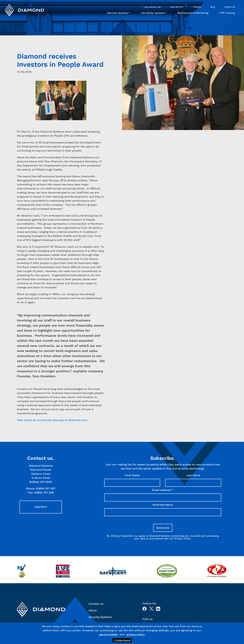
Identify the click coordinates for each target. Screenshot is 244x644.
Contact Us (230, 7)
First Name (132, 475)
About (93, 610)
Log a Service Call (152, 7)
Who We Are (176, 7)
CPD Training (227, 13)
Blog (213, 7)
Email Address (163, 490)
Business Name (163, 505)
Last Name (193, 475)
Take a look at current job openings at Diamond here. (53, 420)
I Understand (122, 640)
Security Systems (118, 13)
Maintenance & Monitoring (193, 13)
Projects (197, 7)
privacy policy (135, 634)
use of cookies (108, 634)
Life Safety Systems (153, 13)
